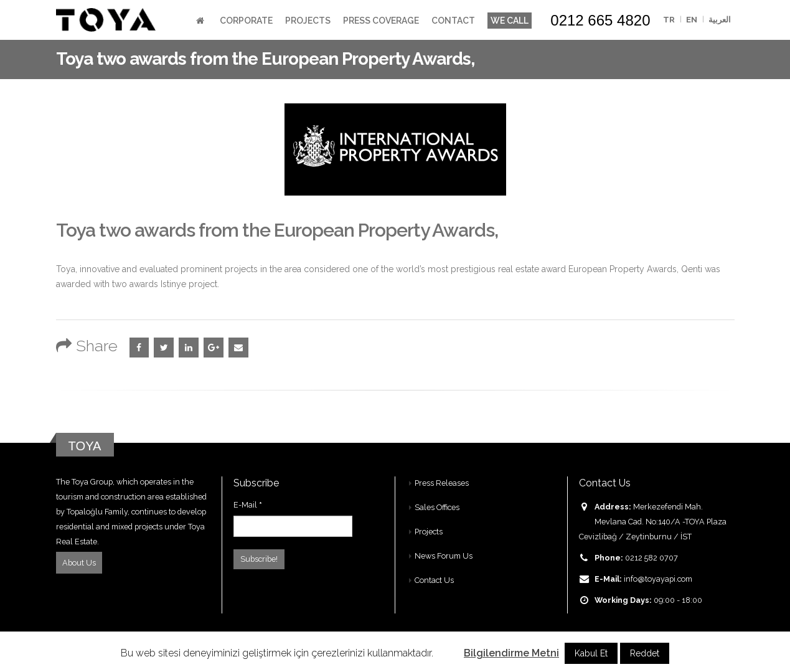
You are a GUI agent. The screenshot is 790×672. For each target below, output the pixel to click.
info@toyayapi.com (658, 579)
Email (238, 348)
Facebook (139, 348)
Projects (308, 21)
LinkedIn (189, 348)
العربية (720, 20)
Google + (214, 348)
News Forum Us (444, 556)
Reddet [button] (645, 653)
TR (669, 20)
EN (692, 20)
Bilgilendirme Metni (511, 653)
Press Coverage (381, 21)
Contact (453, 21)
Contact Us (434, 580)
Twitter (164, 348)
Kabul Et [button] (591, 653)
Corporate (246, 21)
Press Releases (442, 483)
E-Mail (248, 505)
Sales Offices (437, 507)
